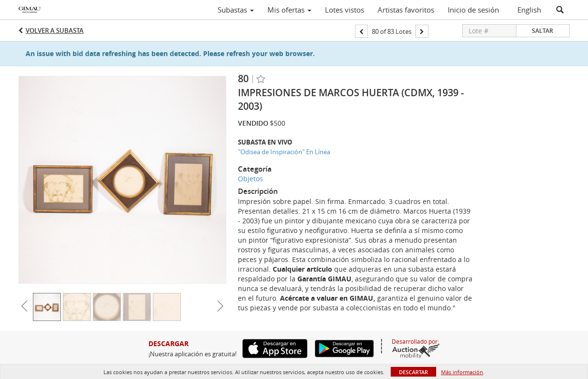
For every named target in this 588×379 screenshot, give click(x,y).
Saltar (543, 31)
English (529, 10)
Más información (462, 372)
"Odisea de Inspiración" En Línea (284, 152)
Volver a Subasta (55, 30)
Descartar (413, 372)
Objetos (250, 179)
